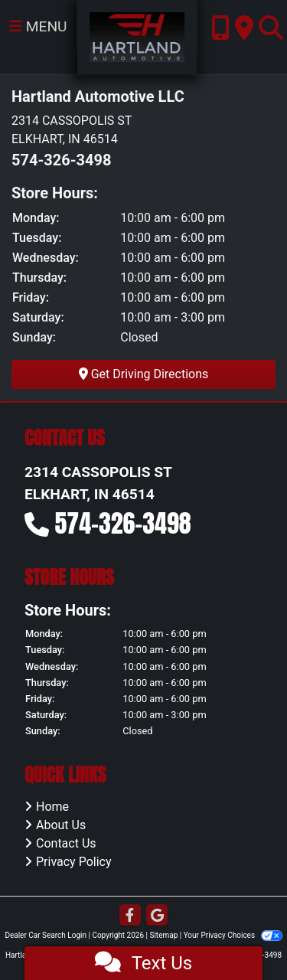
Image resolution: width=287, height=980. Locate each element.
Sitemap (163, 935)
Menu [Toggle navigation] (38, 26)
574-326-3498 (62, 160)
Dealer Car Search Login (46, 935)
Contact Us (66, 843)
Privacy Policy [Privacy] (74, 862)
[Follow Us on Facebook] (130, 916)
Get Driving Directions (144, 374)
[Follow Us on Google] (157, 916)
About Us (61, 825)
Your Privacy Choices (233, 935)
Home (52, 807)
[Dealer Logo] (137, 36)
